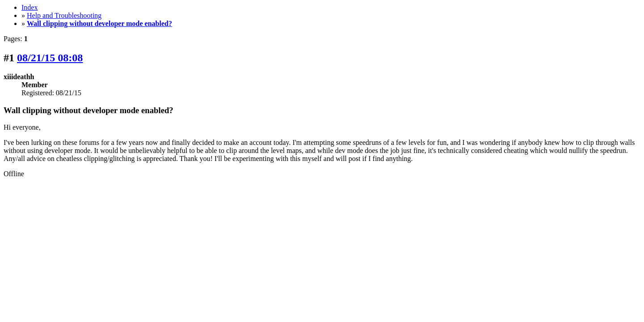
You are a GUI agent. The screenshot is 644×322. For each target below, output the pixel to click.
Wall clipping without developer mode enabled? (100, 23)
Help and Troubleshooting (64, 15)
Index (30, 7)
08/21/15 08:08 (50, 58)
